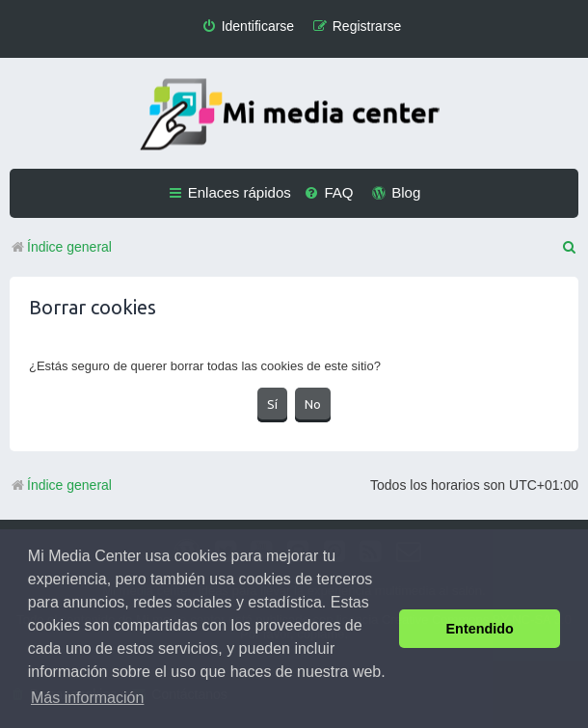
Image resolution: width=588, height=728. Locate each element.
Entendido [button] (480, 629)
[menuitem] (248, 27)
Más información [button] (87, 698)
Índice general (61, 485)
